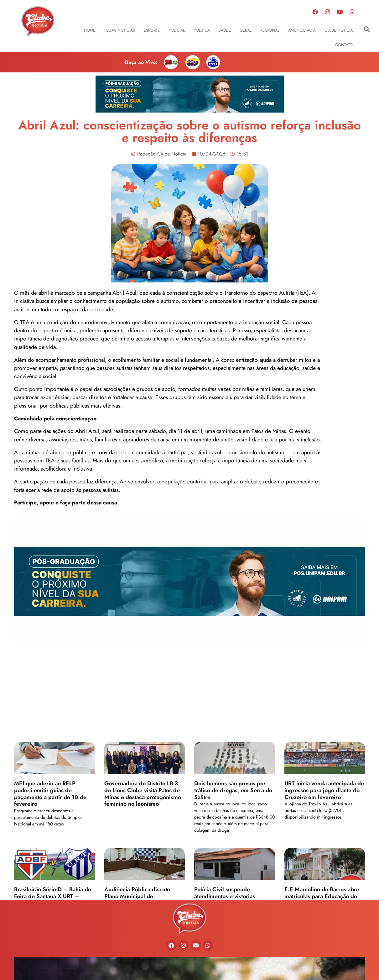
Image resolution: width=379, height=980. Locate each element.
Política (202, 30)
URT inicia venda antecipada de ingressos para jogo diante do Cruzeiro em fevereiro (324, 871)
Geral (246, 30)
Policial (177, 30)
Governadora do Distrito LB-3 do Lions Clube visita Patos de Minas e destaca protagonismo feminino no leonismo (143, 875)
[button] (367, 29)
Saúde (225, 30)
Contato (344, 45)
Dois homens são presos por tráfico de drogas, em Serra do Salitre (233, 871)
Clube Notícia (339, 30)
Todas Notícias (119, 30)
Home (90, 30)
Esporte (152, 30)
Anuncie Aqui (302, 30)
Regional (270, 30)
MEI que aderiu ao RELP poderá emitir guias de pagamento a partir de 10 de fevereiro (50, 875)
